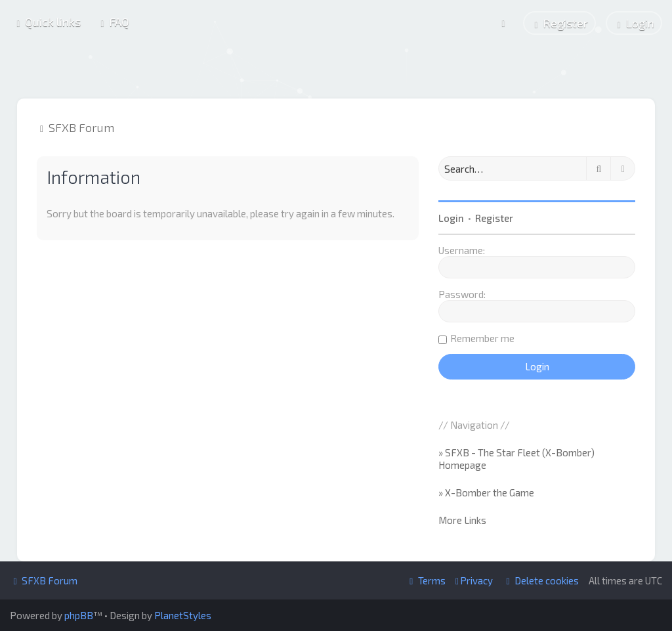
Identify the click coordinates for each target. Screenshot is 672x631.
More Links (462, 519)
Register (494, 217)
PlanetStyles (183, 615)
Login (451, 217)
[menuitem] (113, 22)
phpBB (79, 615)
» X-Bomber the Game (486, 492)
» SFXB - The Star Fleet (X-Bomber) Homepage (516, 458)
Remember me (482, 337)
